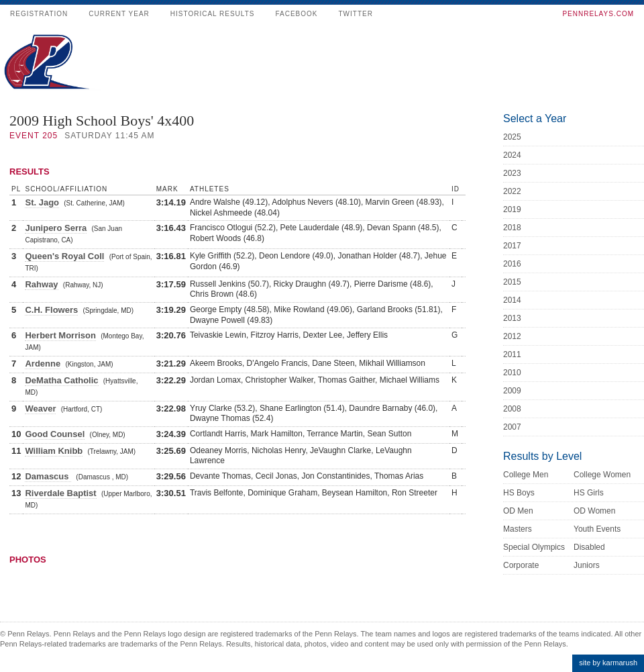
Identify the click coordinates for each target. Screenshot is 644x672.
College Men (526, 475)
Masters (518, 529)
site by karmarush (608, 663)
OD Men (518, 511)
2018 (512, 228)
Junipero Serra (56, 228)
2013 (512, 318)
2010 (512, 373)
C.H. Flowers (51, 310)
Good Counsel (55, 434)
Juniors (587, 565)
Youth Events (597, 529)
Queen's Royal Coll (64, 256)
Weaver (40, 409)
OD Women (594, 511)
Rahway (41, 284)
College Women (602, 475)
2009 (512, 391)
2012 (512, 336)
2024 (512, 155)
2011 (512, 354)
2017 (512, 246)
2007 (512, 427)
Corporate (521, 565)
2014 (512, 300)
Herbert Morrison (60, 335)
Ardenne (43, 364)
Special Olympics (534, 547)
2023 (512, 173)
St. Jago (42, 202)
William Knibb (54, 451)
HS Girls (589, 493)
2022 (512, 191)
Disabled (589, 547)
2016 (512, 264)
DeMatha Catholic (61, 380)
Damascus (48, 476)
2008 (512, 409)
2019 (512, 209)
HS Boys (519, 493)
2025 (512, 137)
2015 (512, 282)
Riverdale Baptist (60, 493)
